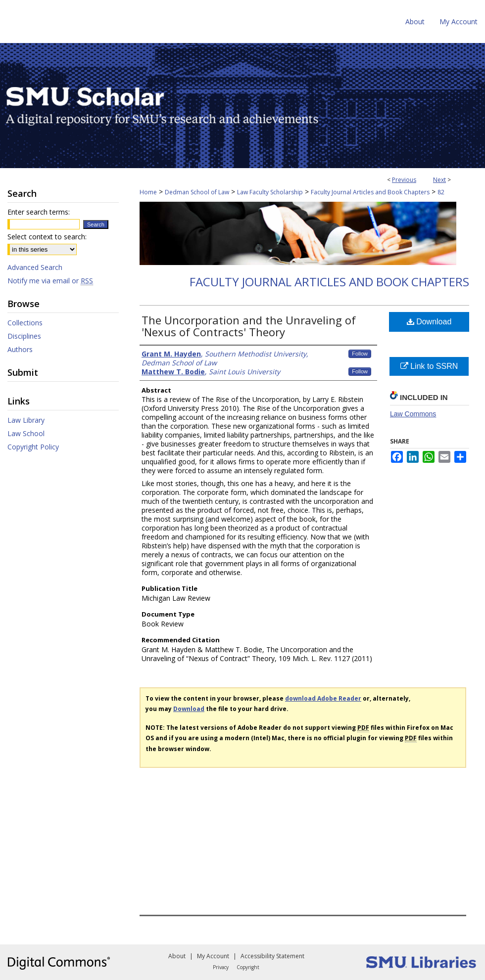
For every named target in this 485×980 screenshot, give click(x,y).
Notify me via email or (50, 281)
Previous (404, 180)
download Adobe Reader (323, 698)
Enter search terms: (39, 212)
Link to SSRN (429, 366)
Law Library (26, 420)
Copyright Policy (33, 447)
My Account (213, 956)
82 (441, 192)
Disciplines (24, 336)
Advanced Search (35, 267)
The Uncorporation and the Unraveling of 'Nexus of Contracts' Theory (249, 326)
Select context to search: (47, 237)
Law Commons (413, 414)
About (177, 956)
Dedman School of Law (197, 192)
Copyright (248, 967)
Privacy (221, 967)
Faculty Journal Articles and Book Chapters (370, 192)
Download (429, 322)
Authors (20, 349)
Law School (26, 433)
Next (439, 180)
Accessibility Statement (272, 956)
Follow (360, 354)
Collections (25, 323)
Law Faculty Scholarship (270, 192)
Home (148, 192)
